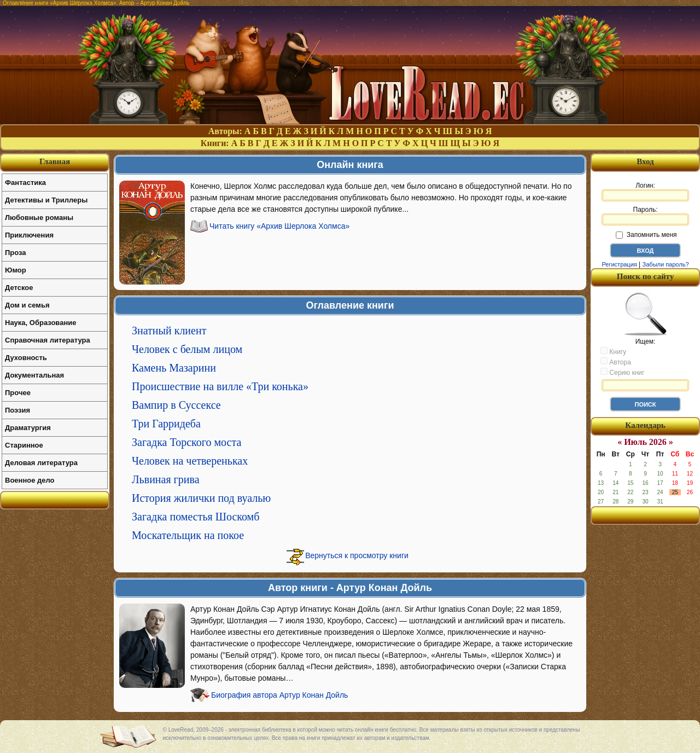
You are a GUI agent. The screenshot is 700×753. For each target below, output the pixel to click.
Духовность (26, 358)
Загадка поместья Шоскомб (196, 517)
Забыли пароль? (666, 264)
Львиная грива (166, 479)
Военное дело (30, 480)
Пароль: (645, 216)
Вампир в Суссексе (176, 405)
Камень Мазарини (174, 368)
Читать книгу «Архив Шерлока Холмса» (279, 226)
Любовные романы (39, 218)
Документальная (34, 375)
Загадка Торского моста (186, 442)
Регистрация (619, 264)
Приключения (29, 235)
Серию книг (622, 372)
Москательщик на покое (188, 535)
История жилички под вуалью (201, 498)
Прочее (18, 393)
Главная (55, 161)
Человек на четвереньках (190, 461)
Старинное (24, 445)
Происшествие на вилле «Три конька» (220, 386)
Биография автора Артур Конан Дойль (279, 695)
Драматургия (28, 428)
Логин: (645, 192)
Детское (19, 288)
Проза (16, 253)
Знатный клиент (169, 331)
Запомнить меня (646, 235)
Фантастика (25, 183)
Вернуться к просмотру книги (357, 555)
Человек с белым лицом (187, 349)
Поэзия (17, 410)
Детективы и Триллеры (46, 200)
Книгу (613, 351)
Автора (616, 362)
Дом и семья (27, 305)
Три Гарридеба (166, 424)
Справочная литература (48, 340)
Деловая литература (41, 463)
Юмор (16, 270)
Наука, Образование (40, 323)
